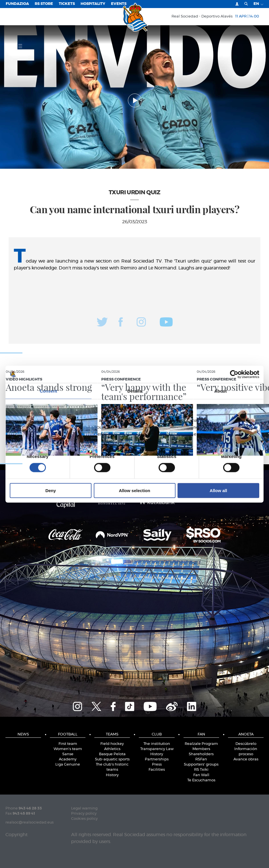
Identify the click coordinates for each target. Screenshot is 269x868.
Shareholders (201, 754)
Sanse (68, 754)
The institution (157, 744)
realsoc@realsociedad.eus (30, 823)
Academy (68, 759)
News (23, 734)
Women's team (68, 749)
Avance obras (246, 759)
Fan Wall (201, 775)
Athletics (112, 749)
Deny (51, 491)
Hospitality (93, 4)
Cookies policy (84, 819)
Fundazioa (17, 4)
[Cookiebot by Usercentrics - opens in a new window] (234, 374)
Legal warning (84, 808)
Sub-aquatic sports (112, 759)
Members (201, 749)
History (112, 775)
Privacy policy (84, 814)
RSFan (201, 759)
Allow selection (134, 491)
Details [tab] (134, 391)
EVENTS (119, 4)
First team (68, 744)
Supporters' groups (201, 765)
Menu (14, 46)
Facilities (157, 770)
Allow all (218, 491)
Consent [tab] (49, 391)
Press (157, 765)
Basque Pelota (112, 754)
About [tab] (221, 391)
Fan (201, 734)
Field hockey (112, 744)
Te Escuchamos (201, 780)
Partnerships (157, 759)
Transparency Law (157, 749)
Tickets (67, 4)
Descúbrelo (246, 744)
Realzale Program (201, 744)
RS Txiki (201, 770)
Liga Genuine (68, 765)
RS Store (44, 4)
